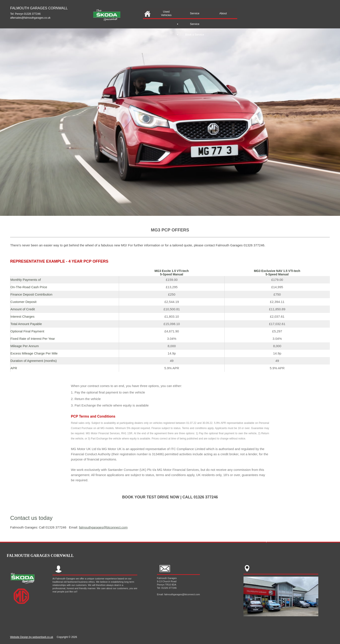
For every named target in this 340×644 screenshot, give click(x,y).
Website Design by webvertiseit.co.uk (32, 637)
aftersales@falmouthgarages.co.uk (30, 18)
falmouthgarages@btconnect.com (103, 527)
